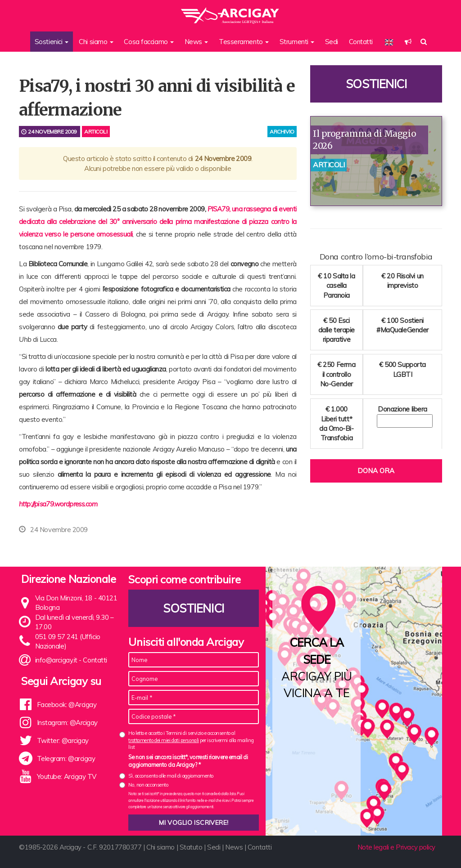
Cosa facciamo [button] (149, 42)
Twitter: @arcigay (63, 740)
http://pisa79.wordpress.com (58, 504)
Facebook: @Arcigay (67, 705)
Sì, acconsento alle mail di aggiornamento (171, 776)
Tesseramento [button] (244, 42)
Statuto (191, 847)
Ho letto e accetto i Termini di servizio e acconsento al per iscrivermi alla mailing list (191, 740)
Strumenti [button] (297, 42)
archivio (282, 132)
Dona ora (376, 471)
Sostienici (376, 84)
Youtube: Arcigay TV (67, 776)
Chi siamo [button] (96, 42)
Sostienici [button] (52, 42)
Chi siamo (160, 847)
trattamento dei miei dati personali (163, 740)
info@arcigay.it (56, 660)
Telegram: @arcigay (66, 758)
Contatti (361, 42)
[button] (408, 42)
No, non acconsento (148, 785)
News (234, 847)
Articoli (96, 132)
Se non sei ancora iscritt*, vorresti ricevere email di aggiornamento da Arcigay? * (188, 761)
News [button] (197, 42)
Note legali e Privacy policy (396, 847)
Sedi (332, 42)
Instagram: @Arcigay (67, 723)
